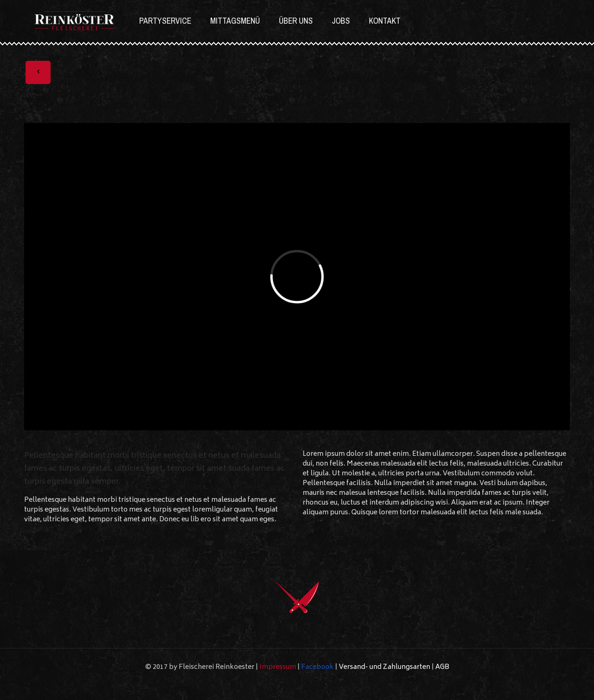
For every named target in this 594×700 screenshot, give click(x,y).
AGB (442, 667)
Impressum (278, 667)
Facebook (317, 667)
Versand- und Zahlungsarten (384, 667)
